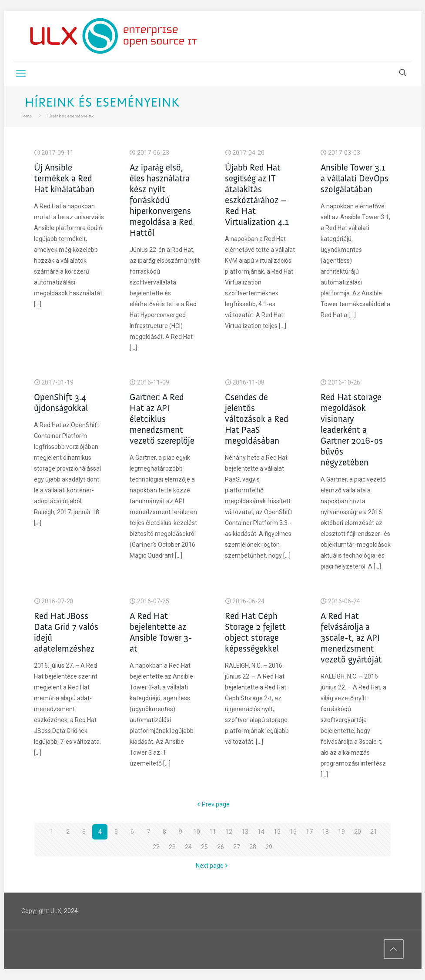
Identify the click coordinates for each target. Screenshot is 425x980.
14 (261, 832)
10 (197, 832)
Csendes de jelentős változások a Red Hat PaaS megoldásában (257, 419)
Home (26, 116)
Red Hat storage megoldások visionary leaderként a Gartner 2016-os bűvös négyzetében (352, 430)
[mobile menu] (21, 74)
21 (374, 832)
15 (277, 832)
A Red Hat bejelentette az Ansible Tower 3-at (161, 632)
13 (245, 832)
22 (156, 847)
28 (253, 847)
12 (229, 832)
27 (237, 847)
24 (188, 847)
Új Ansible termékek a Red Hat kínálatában (64, 178)
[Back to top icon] (394, 949)
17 (309, 832)
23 (172, 847)
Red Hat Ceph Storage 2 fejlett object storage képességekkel (255, 632)
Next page (213, 866)
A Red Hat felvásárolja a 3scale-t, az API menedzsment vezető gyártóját (351, 637)
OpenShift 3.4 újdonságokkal (61, 402)
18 (325, 832)
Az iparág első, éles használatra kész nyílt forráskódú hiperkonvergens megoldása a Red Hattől (161, 200)
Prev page (213, 804)
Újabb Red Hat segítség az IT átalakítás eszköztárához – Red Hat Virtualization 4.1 (257, 194)
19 (341, 832)
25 (204, 847)
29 (269, 847)
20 (358, 832)
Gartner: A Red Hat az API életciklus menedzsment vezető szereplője (162, 419)
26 (221, 847)
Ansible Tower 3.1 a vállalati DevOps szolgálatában (355, 178)
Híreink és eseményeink (70, 116)
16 (293, 832)
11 (213, 832)
